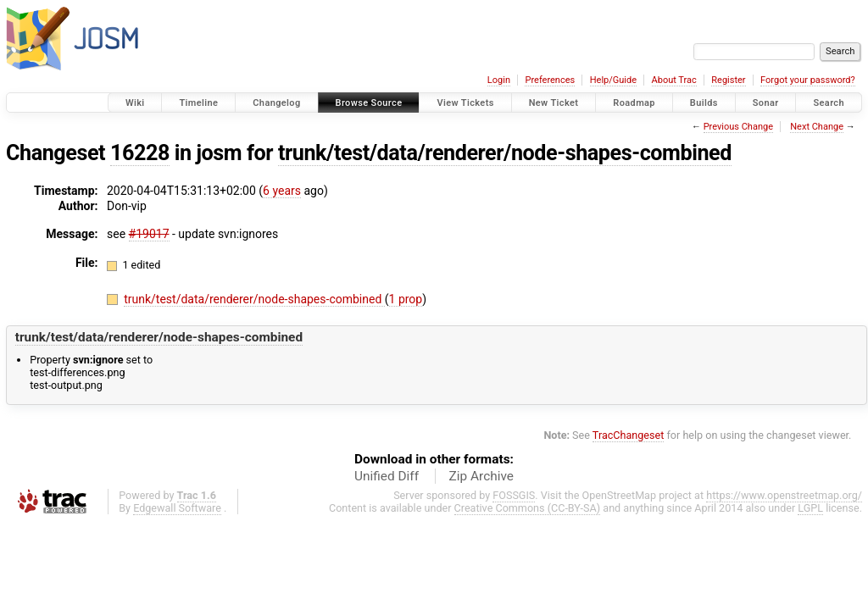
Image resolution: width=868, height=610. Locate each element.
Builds (704, 103)
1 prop (406, 299)
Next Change (817, 127)
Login (499, 80)
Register (728, 80)
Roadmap (634, 103)
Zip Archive (481, 476)
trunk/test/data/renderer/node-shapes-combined (505, 153)
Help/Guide (613, 80)
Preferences (550, 80)
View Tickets (465, 103)
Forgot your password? (808, 80)
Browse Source (369, 103)
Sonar (766, 103)
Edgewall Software (177, 508)
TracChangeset (629, 435)
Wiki (135, 103)
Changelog (276, 103)
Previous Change (738, 127)
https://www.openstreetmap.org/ (784, 495)
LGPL (810, 508)
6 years (282, 191)
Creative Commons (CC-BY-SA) (528, 508)
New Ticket (554, 103)
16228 (140, 153)
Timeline (198, 103)
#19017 (149, 234)
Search (829, 103)
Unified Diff (387, 476)
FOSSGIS (514, 495)
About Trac (674, 80)
